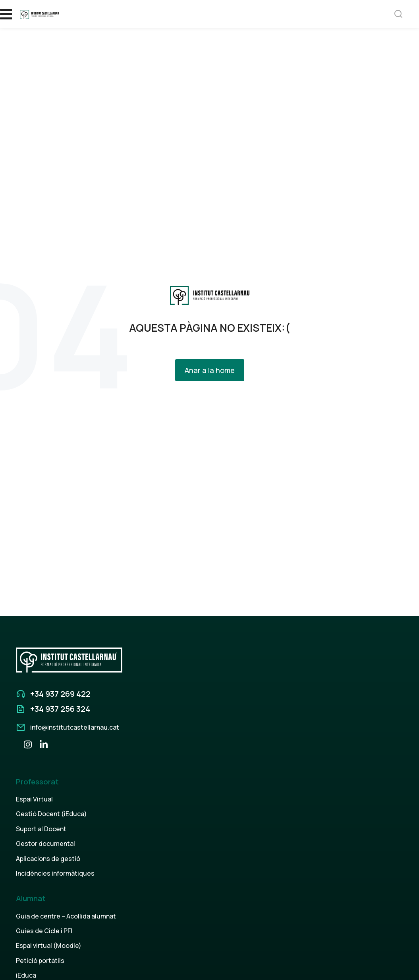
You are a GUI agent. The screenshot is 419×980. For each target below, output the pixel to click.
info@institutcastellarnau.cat (75, 727)
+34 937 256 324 (60, 709)
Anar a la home (210, 370)
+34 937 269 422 (60, 694)
